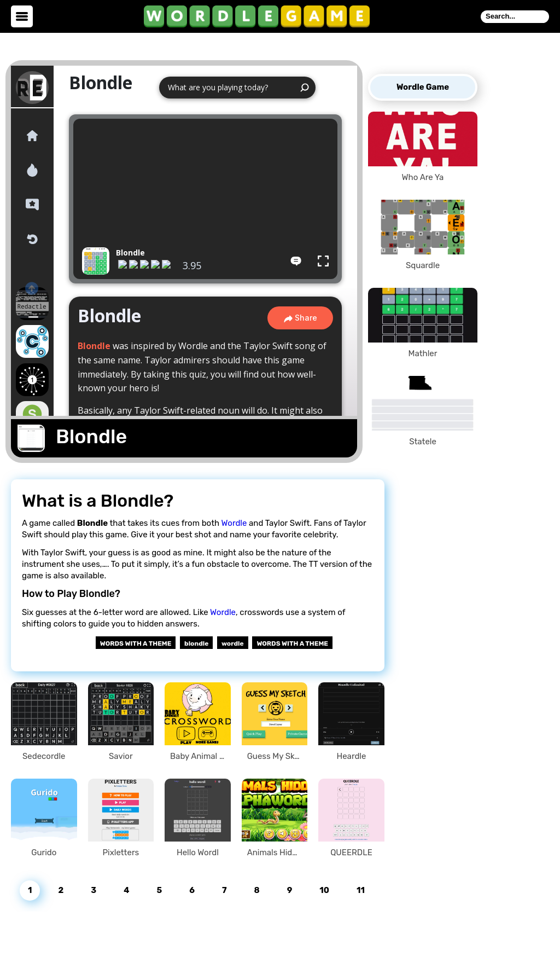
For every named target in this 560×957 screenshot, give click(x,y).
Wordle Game (423, 87)
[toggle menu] (22, 16)
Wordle (234, 523)
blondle (196, 643)
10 (324, 890)
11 (361, 890)
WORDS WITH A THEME (292, 643)
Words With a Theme (136, 643)
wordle (233, 643)
